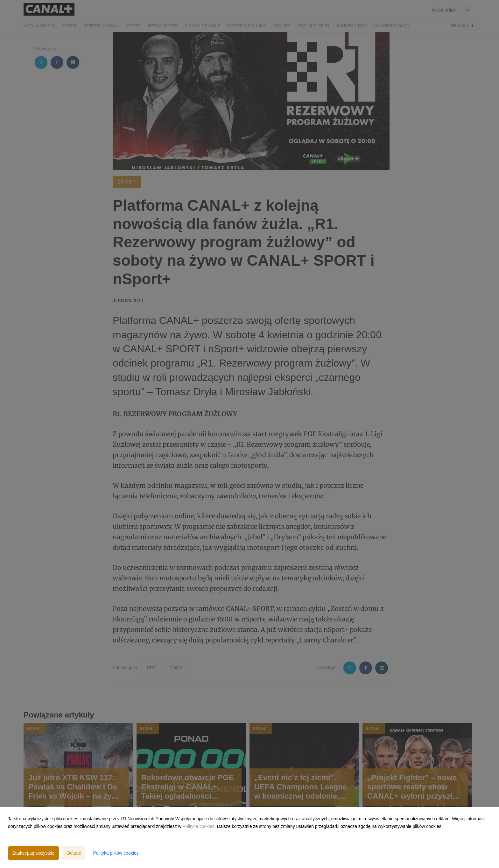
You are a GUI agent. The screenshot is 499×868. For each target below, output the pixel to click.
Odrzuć (74, 853)
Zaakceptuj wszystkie (33, 853)
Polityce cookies (199, 826)
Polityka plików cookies (116, 853)
